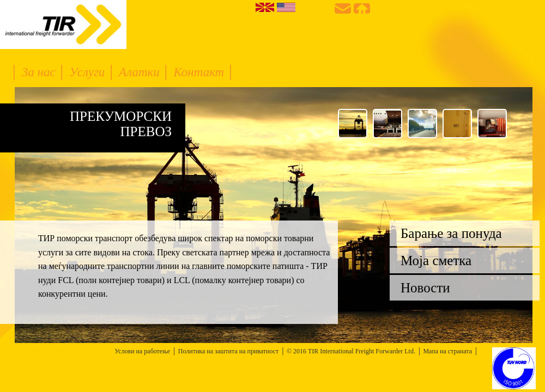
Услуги (89, 72)
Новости (425, 288)
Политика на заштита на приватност (229, 351)
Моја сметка (436, 261)
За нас (40, 72)
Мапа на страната (447, 351)
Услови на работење (142, 351)
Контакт (200, 72)
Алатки (141, 72)
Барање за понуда (451, 233)
